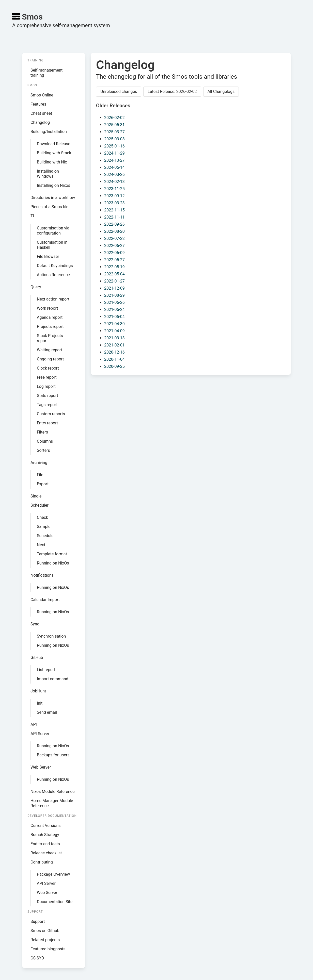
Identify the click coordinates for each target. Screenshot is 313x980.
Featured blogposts (48, 949)
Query (36, 287)
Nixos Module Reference (52, 792)
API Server (40, 734)
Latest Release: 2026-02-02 (172, 92)
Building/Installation (49, 132)
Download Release (53, 144)
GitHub (37, 658)
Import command (53, 679)
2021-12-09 (114, 288)
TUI (34, 216)
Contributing (42, 862)
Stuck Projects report (50, 338)
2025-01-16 (114, 146)
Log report (46, 386)
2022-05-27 (114, 260)
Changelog (40, 122)
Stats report (48, 396)
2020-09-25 (114, 366)
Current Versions (46, 826)
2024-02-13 (114, 182)
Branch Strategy (45, 835)
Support (38, 921)
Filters (42, 432)
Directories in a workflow (53, 198)
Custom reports (51, 414)
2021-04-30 (114, 324)
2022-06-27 (114, 246)
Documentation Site (55, 902)
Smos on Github (45, 931)
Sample (44, 527)
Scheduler (40, 505)
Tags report (47, 405)
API (34, 725)
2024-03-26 (114, 175)
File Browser (48, 256)
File (40, 475)
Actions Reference (53, 275)
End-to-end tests (45, 844)
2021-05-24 (114, 310)
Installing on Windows (48, 174)
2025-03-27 (114, 132)
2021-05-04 (114, 317)
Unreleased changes (119, 92)
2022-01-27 (114, 281)
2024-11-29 (114, 153)
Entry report (47, 423)
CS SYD (37, 958)
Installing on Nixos (53, 185)
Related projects (45, 940)
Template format (52, 554)
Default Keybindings (55, 266)
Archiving (39, 463)
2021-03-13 (114, 338)
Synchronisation (51, 636)
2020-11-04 (114, 359)
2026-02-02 (114, 118)
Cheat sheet (41, 113)
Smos (27, 17)
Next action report (53, 299)
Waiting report (50, 350)
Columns (45, 441)
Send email (47, 712)
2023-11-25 (114, 189)
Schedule (45, 536)
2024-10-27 (114, 160)
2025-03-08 (114, 139)
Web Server (41, 767)
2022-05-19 (114, 267)
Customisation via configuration (53, 231)
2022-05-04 (114, 274)
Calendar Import (45, 600)
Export (43, 484)
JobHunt (38, 691)
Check (42, 517)
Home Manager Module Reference (52, 803)
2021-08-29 (114, 295)
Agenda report (50, 317)
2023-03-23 (114, 203)
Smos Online (42, 95)
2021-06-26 (114, 302)
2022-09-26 (114, 224)
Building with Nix (52, 162)
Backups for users (53, 755)
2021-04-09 (114, 331)
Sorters (43, 450)
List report (46, 670)
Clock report (48, 368)
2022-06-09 (114, 253)
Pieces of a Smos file (49, 207)
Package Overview (53, 874)
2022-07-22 (114, 238)
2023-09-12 (114, 196)
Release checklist (46, 853)
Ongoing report (50, 359)
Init (40, 703)
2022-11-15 (114, 210)
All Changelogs (221, 92)
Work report (48, 308)
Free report (47, 377)
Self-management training (46, 73)
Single (36, 496)
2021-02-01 (114, 345)
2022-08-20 (114, 231)
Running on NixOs (53, 563)
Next (41, 545)
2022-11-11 (114, 217)
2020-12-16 (114, 352)
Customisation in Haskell (52, 245)
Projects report (50, 327)
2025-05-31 (114, 125)
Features (38, 104)
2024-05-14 (114, 167)
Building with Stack (54, 153)
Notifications (42, 575)
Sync (35, 624)
